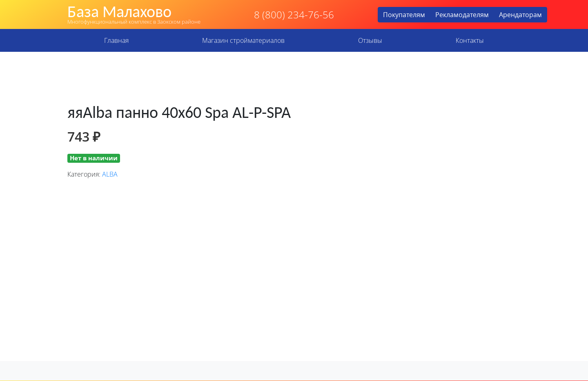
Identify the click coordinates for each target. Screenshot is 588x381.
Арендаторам (520, 15)
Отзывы (370, 40)
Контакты (470, 40)
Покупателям (404, 15)
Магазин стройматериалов (243, 40)
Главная (116, 40)
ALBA (110, 174)
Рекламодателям (462, 15)
